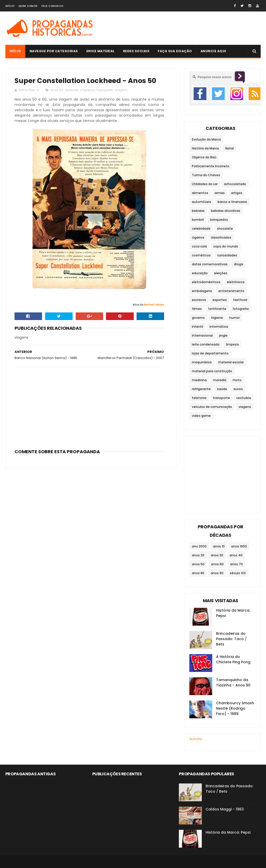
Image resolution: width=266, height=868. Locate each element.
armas (220, 193)
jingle (223, 335)
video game (201, 416)
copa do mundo (226, 246)
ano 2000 (199, 546)
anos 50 (57, 90)
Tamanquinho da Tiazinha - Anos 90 (233, 683)
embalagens (202, 291)
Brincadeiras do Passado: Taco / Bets (231, 639)
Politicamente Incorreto (211, 166)
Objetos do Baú (204, 157)
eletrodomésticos (206, 282)
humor (235, 318)
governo (198, 318)
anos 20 (198, 555)
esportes (220, 300)
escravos (199, 300)
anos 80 (198, 573)
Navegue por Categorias (54, 51)
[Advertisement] (89, 406)
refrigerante (201, 389)
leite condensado (206, 344)
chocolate (225, 229)
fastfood (240, 300)
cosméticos (201, 255)
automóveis (202, 202)
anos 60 (217, 564)
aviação (72, 90)
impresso (88, 90)
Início (10, 6)
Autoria (196, 739)
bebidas (198, 211)
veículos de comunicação (212, 407)
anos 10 (219, 546)
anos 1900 (239, 546)
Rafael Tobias (154, 305)
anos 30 (217, 555)
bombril (198, 220)
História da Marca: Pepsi (228, 832)
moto (237, 380)
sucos (238, 389)
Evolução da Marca (206, 139)
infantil (197, 327)
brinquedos (219, 220)
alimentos (200, 193)
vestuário (244, 398)
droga (238, 264)
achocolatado (235, 184)
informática (219, 327)
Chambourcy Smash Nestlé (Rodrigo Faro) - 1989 (235, 708)
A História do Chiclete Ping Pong (233, 659)
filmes (197, 309)
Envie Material (101, 51)
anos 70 (236, 564)
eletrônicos (236, 282)
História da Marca (205, 148)
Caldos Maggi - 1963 (225, 809)
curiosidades (227, 255)
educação (200, 273)
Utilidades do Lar (205, 184)
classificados (221, 237)
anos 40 (236, 555)
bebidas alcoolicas (226, 211)
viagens (121, 90)
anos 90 (217, 573)
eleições (221, 273)
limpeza (232, 344)
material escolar (231, 362)
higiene (217, 318)
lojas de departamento (210, 353)
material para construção (212, 371)
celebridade (201, 229)
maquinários (202, 362)
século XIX (238, 573)
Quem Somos (28, 6)
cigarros (198, 237)
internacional (202, 335)
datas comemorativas (210, 264)
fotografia (241, 309)
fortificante (217, 309)
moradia (220, 380)
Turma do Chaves (206, 175)
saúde (222, 389)
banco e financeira (232, 202)
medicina (199, 380)
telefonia (199, 398)
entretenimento (231, 291)
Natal (229, 148)
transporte (105, 90)
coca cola (199, 246)
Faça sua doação (175, 51)
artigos (237, 193)
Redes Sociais (136, 51)
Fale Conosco (52, 6)
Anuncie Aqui (213, 51)
